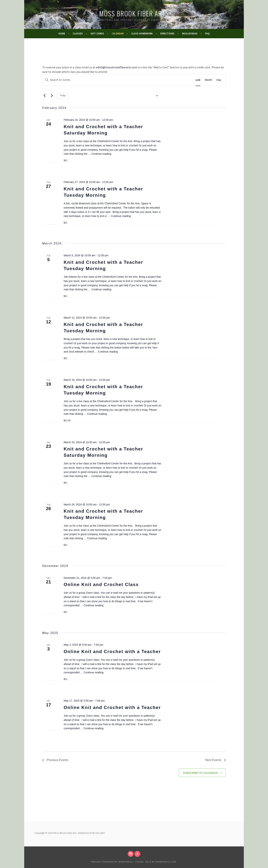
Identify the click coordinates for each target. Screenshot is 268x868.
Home (62, 33)
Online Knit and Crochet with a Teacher (112, 652)
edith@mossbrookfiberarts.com (117, 67)
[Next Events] (52, 96)
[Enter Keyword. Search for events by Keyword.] (105, 80)
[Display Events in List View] (198, 80)
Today (63, 95)
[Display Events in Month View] (208, 80)
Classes (78, 33)
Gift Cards (97, 33)
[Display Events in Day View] (219, 80)
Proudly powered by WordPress (112, 862)
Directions (167, 33)
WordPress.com (166, 862)
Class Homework (142, 33)
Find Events (179, 80)
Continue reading (101, 154)
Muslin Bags (190, 33)
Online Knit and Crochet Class (101, 584)
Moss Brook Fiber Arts (134, 13)
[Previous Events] (44, 96)
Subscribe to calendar (200, 773)
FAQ (207, 33)
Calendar (118, 33)
